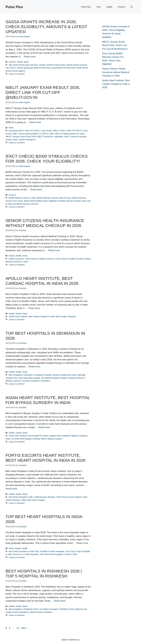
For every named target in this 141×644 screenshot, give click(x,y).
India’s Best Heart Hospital (33, 500)
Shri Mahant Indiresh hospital (54, 378)
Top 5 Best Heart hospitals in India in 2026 (58, 554)
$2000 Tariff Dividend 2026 (36, 201)
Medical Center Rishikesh (41, 612)
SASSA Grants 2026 (56, 65)
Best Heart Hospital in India (21, 497)
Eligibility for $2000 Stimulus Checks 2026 (67, 201)
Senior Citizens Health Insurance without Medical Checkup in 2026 (116, 72)
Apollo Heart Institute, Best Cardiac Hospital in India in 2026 (116, 84)
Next (25, 628)
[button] (132, 7)
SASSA (42, 65)
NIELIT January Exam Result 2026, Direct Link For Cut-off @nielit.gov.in (43, 92)
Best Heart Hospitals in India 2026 (24, 551)
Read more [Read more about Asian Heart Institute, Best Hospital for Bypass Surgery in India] (44, 427)
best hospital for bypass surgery (42, 436)
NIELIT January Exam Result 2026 (21, 137)
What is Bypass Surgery (51, 439)
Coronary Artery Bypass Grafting (25, 439)
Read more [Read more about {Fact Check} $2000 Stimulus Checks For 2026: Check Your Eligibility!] (36, 190)
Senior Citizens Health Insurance (39, 259)
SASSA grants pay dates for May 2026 (34, 68)
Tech (99, 7)
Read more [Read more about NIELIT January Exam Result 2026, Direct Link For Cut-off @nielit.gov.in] (35, 122)
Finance (121, 7)
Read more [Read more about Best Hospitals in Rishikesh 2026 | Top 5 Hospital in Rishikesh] (60, 601)
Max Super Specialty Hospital (27, 378)
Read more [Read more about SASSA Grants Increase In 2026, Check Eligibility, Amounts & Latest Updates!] (30, 57)
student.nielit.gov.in (27, 140)
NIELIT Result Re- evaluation (50, 137)
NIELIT (56, 131)
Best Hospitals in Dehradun (21, 375)
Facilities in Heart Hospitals (52, 551)
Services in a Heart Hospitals (26, 554)
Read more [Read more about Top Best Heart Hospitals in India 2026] (82, 543)
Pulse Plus (14, 7)
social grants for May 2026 (63, 68)
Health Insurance (16, 259)
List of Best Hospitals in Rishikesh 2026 (56, 609)
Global (20, 62)
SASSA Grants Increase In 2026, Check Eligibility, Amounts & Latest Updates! (46, 27)
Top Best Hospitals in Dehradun (36, 381)
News (26, 62)
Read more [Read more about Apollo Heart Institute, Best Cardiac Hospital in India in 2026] (34, 308)
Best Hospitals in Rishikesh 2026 (23, 609)
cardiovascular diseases (45, 497)
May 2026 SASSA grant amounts (23, 65)
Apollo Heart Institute (18, 316)
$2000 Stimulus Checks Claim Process (54, 198)
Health (109, 7)
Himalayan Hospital (43, 375)
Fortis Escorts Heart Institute (69, 497)
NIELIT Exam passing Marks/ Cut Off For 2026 (33, 134)
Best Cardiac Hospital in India (41, 316)
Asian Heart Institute (18, 436)
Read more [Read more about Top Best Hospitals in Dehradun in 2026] (34, 367)
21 (18, 628)
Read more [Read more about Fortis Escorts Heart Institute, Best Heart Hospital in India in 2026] (11, 489)
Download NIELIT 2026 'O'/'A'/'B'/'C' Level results (30, 131)
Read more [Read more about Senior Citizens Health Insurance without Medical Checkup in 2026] (54, 250)
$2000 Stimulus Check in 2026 (22, 198)
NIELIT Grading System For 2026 (70, 134)
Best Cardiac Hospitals (66, 316)
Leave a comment (17, 74)
